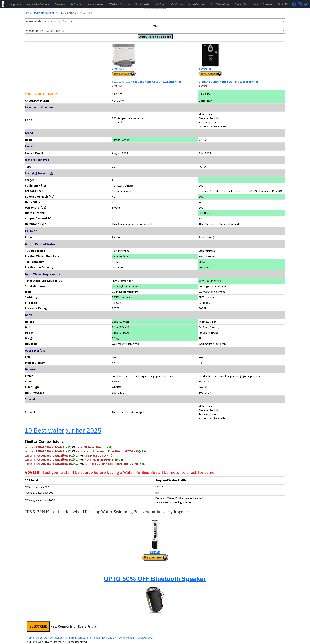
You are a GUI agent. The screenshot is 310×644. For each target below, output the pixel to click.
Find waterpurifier (43, 13)
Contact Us (56, 638)
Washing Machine (120, 4)
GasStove (177, 4)
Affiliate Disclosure (76, 638)
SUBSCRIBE (38, 626)
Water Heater (96, 4)
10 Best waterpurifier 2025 (63, 430)
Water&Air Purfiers (38, 4)
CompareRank (127, 638)
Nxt (27, 13)
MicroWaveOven (220, 4)
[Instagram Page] (301, 4)
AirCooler (76, 4)
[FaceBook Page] (295, 4)
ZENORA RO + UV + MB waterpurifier (229, 82)
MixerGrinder (196, 4)
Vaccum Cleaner (263, 4)
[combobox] (155, 21)
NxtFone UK (109, 638)
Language (15, 4)
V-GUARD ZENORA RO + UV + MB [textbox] (46, 31)
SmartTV (283, 4)
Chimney (60, 4)
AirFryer (161, 4)
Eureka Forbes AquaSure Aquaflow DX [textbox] (49, 21)
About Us (42, 638)
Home (30, 638)
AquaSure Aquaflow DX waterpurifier (147, 82)
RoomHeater (143, 4)
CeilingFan (241, 4)
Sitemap (95, 638)
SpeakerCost (145, 638)
